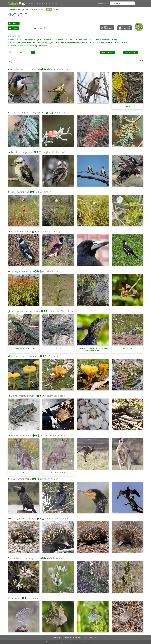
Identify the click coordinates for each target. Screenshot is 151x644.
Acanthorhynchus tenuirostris (25, 69)
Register (101, 3)
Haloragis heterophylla (22, 271)
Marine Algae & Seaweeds (38, 46)
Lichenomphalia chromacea (25, 356)
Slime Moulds (89, 43)
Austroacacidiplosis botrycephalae (28, 112)
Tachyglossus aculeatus (24, 519)
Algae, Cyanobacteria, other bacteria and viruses (62, 43)
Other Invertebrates (102, 40)
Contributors (13, 9)
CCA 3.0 (103, 642)
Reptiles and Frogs (46, 40)
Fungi (116, 40)
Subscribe (14, 24)
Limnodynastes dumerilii (23, 396)
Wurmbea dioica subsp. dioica (25, 558)
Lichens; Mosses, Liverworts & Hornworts (25, 43)
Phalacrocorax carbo (20, 479)
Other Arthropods (85, 40)
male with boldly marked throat (24, 348)
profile (34, 9)
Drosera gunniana (20, 192)
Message (13, 28)
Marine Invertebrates (17, 46)
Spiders (70, 40)
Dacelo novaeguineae (22, 152)
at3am (68, 642)
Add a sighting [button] (51, 3)
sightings (42, 9)
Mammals (31, 40)
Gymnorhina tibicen (21, 232)
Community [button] (40, 3)
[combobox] (126, 3)
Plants (12, 40)
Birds (20, 40)
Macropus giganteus (21, 435)
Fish (126, 43)
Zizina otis (16, 598)
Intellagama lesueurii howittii (26, 311)
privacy (97, 642)
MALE (24, 473)
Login (107, 3)
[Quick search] (122, 3)
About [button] (31, 3)
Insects (60, 40)
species (49, 9)
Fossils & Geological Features (109, 43)
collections (57, 9)
